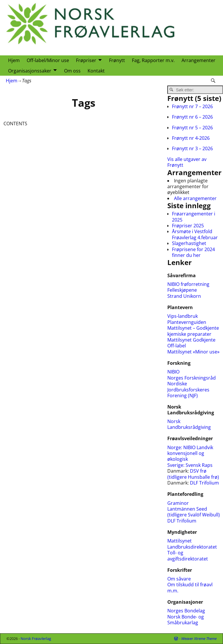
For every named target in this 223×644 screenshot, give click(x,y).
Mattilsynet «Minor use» (193, 352)
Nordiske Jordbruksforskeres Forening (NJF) (188, 390)
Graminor (178, 503)
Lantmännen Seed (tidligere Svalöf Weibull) (194, 512)
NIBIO (173, 372)
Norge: (175, 447)
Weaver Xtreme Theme (199, 638)
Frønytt (117, 60)
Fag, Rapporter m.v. (153, 60)
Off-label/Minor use (48, 60)
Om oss (72, 71)
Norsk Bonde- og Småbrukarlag (186, 620)
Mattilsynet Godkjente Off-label (191, 343)
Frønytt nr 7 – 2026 (192, 106)
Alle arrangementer (195, 198)
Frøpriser (86, 60)
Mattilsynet (180, 541)
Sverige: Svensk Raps (190, 465)
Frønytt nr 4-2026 (191, 138)
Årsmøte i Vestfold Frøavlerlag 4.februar (195, 234)
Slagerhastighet (189, 243)
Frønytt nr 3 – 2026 (192, 148)
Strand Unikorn (184, 296)
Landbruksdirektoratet (192, 547)
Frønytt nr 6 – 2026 (192, 117)
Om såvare (179, 579)
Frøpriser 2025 (188, 226)
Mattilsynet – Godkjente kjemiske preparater (193, 331)
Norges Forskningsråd (192, 378)
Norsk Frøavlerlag (36, 638)
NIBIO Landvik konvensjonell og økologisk (190, 453)
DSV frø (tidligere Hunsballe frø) (193, 474)
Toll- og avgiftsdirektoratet (188, 556)
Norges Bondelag (186, 611)
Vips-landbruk (183, 316)
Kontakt (96, 71)
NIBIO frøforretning (188, 284)
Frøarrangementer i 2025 (194, 217)
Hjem (14, 60)
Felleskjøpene (182, 290)
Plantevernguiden (187, 322)
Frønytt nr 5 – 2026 (192, 128)
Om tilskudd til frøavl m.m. (190, 587)
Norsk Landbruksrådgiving (189, 424)
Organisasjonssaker (30, 71)
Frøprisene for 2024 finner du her (193, 252)
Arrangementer (198, 60)
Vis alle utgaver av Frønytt (187, 162)
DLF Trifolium (205, 483)
